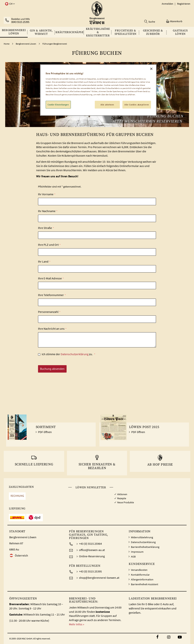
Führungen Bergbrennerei (55, 44)
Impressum (137, 552)
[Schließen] (151, 69)
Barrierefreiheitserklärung (145, 547)
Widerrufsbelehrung (142, 537)
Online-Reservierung (92, 556)
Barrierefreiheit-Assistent (145, 584)
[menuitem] (14, 32)
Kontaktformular (140, 575)
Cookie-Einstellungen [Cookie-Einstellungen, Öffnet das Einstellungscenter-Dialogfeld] (58, 105)
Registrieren (184, 4)
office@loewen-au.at (92, 550)
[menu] (97, 32)
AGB (133, 557)
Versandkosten (139, 570)
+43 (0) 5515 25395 (90, 571)
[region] (98, 90)
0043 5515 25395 (20, 22)
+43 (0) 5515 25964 (90, 544)
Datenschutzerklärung (75, 354)
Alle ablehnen (107, 105)
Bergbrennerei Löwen (26, 44)
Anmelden (167, 4)
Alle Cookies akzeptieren (137, 105)
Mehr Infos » (77, 624)
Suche (152, 22)
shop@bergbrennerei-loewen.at (99, 578)
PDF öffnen (45, 432)
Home (7, 44)
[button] (9, 4)
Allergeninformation (142, 579)
